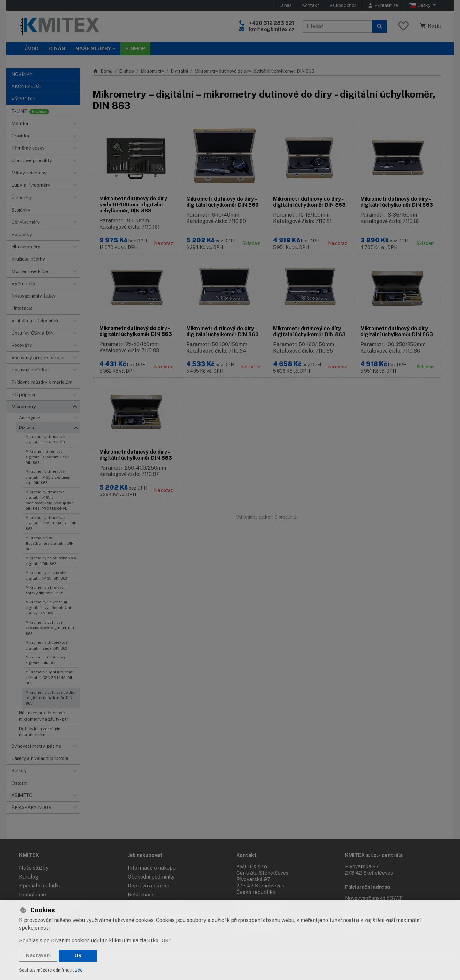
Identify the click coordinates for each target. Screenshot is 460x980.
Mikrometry (152, 71)
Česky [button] (420, 5)
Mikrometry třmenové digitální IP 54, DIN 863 (46, 439)
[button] (75, 123)
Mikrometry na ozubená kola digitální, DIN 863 (51, 561)
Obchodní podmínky (151, 877)
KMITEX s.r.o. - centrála (374, 855)
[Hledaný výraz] (337, 26)
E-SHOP (135, 49)
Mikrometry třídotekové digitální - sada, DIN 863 (47, 645)
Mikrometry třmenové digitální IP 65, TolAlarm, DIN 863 (51, 523)
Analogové (30, 418)
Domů (103, 71)
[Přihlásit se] (383, 5)
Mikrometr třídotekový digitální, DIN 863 (46, 660)
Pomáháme (33, 895)
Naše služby (34, 868)
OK (78, 956)
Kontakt (310, 5)
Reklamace (141, 895)
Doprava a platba (149, 886)
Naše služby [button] (93, 49)
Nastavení (38, 956)
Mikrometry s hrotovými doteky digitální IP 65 (47, 590)
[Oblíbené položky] (403, 26)
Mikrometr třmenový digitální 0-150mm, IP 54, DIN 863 (48, 457)
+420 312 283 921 (272, 23)
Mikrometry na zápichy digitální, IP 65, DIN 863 (46, 575)
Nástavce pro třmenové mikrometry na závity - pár (44, 716)
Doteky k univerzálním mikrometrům (40, 732)
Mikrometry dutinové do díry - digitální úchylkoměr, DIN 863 (50, 698)
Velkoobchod (343, 5)
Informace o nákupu (152, 868)
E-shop (126, 71)
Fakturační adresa (368, 887)
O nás (286, 5)
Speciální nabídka (40, 886)
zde (79, 970)
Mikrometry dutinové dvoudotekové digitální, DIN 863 (50, 628)
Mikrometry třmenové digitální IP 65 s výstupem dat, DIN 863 (49, 477)
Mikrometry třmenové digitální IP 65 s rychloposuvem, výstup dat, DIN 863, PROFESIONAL (50, 500)
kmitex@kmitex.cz (272, 30)
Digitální (27, 427)
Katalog (29, 877)
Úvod (31, 49)
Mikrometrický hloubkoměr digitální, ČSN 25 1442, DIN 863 (50, 677)
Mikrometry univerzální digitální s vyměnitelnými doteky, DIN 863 (48, 608)
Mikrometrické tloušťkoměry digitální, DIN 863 (50, 543)
